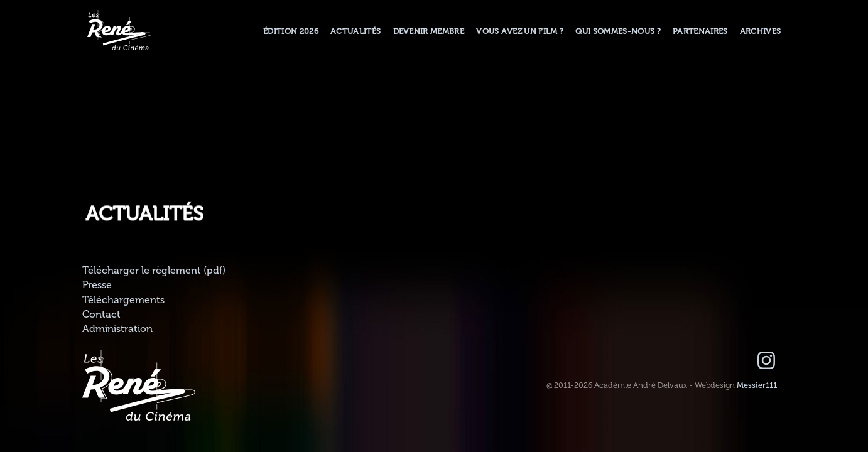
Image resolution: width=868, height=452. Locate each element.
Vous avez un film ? (520, 31)
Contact (101, 315)
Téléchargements (123, 300)
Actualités (355, 31)
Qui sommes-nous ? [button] (618, 31)
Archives (761, 31)
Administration (117, 329)
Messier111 (757, 385)
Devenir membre (429, 31)
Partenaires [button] (700, 31)
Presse (97, 285)
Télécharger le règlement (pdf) (154, 271)
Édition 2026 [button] (291, 31)
